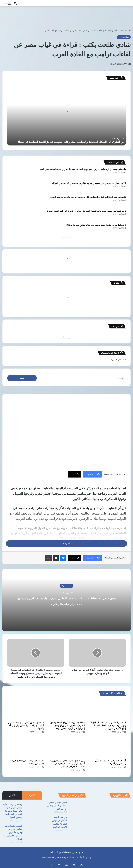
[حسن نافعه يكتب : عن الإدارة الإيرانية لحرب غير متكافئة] (25, 747)
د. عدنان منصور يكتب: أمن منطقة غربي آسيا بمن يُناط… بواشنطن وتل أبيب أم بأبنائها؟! (26, 725)
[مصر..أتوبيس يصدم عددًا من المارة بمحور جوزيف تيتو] (78, 807)
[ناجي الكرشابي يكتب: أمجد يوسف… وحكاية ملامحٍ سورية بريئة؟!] (16, 229)
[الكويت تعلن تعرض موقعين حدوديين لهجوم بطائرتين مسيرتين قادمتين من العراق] (16, 187)
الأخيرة (32, 795)
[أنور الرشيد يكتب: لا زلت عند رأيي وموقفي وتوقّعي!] (108, 747)
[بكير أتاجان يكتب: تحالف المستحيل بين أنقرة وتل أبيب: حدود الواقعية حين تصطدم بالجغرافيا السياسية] (67, 747)
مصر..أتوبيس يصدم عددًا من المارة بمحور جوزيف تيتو (57, 805)
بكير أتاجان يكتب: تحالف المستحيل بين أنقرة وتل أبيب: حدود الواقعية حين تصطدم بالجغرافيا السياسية (67, 764)
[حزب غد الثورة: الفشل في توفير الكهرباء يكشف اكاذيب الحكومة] (78, 822)
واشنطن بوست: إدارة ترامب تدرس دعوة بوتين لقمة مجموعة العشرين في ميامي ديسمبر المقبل (82, 169)
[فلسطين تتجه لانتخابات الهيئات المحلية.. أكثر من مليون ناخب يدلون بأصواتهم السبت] (16, 201)
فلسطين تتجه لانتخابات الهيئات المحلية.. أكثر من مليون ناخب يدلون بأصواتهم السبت (88, 197)
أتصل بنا (80, 857)
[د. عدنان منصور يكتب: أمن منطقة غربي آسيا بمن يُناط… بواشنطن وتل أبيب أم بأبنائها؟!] (25, 709)
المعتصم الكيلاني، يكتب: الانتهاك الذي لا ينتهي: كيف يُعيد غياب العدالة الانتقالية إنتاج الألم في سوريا (108, 725)
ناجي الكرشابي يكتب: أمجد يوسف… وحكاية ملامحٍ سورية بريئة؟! (96, 225)
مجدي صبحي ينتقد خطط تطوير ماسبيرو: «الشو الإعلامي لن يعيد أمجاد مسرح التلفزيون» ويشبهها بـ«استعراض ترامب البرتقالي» (66, 603)
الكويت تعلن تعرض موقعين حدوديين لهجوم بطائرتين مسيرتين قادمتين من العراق (89, 183)
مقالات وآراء (114, 30)
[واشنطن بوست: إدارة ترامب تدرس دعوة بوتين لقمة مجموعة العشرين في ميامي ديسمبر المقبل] (16, 174)
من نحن (89, 857)
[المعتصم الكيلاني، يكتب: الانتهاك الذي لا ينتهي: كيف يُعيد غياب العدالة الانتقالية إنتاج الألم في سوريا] (108, 709)
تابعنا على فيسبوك (118, 360)
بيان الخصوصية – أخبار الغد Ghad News (58, 857)
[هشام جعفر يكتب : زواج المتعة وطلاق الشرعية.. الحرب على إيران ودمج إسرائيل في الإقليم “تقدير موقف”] (67, 709)
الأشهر (12, 795)
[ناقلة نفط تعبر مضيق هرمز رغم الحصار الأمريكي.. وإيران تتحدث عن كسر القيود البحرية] (16, 215)
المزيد (67, 543)
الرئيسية (126, 30)
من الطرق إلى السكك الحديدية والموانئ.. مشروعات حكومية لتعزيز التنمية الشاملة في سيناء (71, 142)
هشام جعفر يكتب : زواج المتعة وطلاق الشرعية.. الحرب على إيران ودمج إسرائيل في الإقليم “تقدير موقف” (68, 725)
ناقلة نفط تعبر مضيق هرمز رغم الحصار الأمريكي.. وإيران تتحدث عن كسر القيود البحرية (86, 211)
